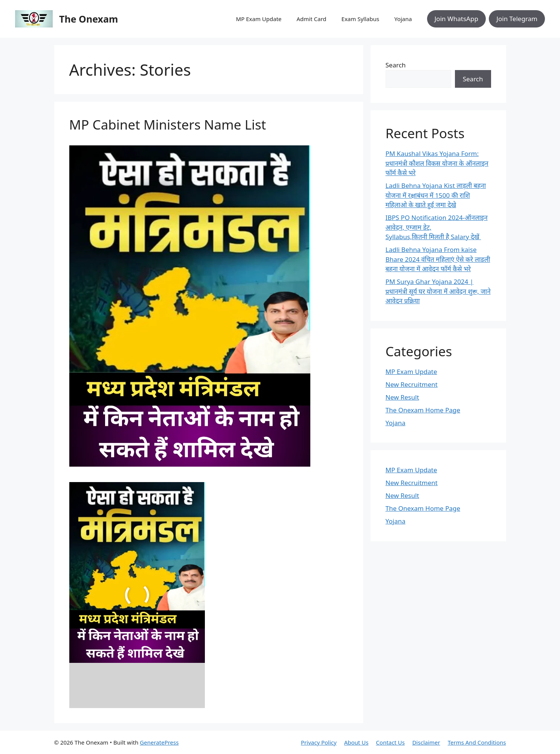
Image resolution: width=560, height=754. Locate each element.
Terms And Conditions (477, 742)
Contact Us (390, 742)
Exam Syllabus (360, 19)
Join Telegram (517, 19)
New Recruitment (412, 384)
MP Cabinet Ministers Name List (168, 124)
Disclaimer (426, 742)
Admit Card (312, 19)
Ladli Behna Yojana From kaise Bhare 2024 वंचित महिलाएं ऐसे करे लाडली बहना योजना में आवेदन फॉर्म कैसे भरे (438, 259)
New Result (402, 397)
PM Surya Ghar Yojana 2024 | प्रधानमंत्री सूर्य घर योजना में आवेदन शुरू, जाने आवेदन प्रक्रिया (438, 291)
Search (396, 65)
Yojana (403, 19)
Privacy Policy (319, 742)
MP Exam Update (259, 19)
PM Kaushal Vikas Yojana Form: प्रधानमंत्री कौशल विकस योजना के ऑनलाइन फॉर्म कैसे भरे (437, 163)
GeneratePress (159, 742)
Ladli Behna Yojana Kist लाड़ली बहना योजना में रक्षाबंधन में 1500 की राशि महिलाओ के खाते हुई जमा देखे (436, 195)
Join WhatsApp (456, 19)
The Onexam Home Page (423, 410)
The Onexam (89, 19)
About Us (356, 742)
